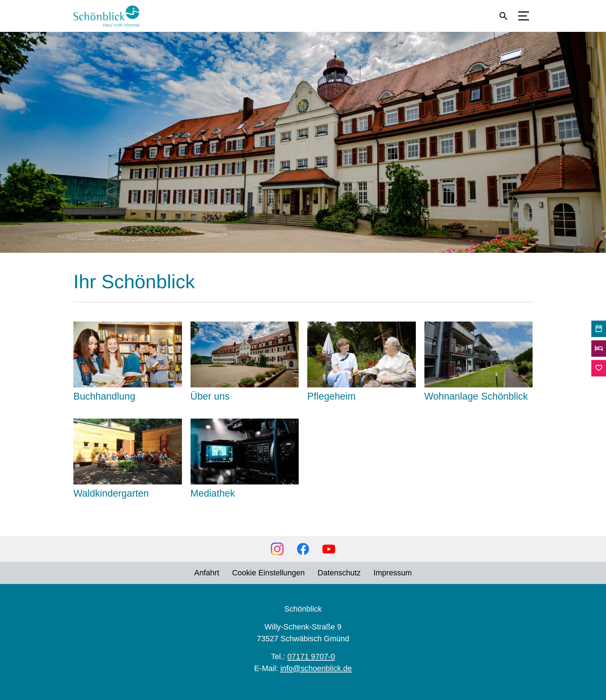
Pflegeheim (331, 396)
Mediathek (213, 493)
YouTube (329, 549)
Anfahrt (207, 573)
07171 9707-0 (311, 656)
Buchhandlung (104, 396)
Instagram (277, 549)
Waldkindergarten (111, 493)
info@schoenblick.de (316, 668)
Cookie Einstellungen (268, 573)
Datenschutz (339, 573)
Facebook (303, 549)
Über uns (210, 396)
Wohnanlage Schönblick (476, 396)
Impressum (393, 573)
